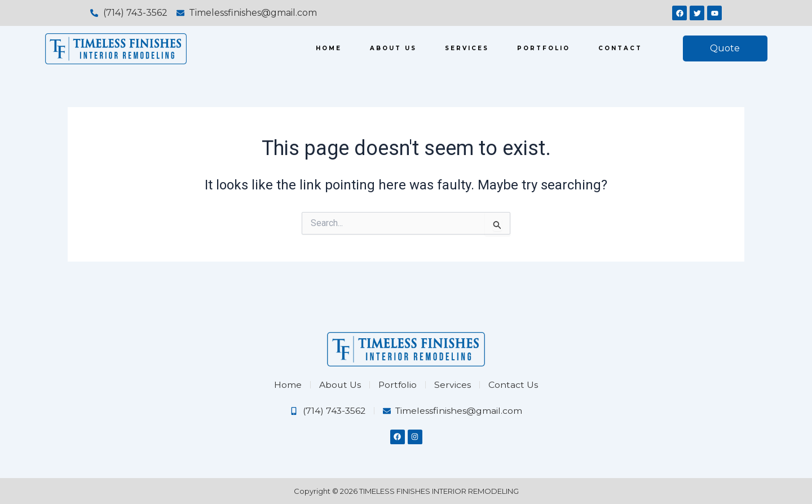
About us (393, 48)
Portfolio (544, 48)
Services (467, 48)
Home (329, 48)
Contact (620, 48)
